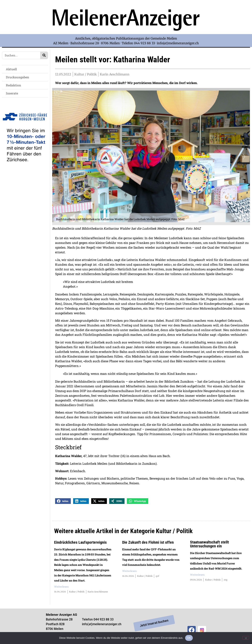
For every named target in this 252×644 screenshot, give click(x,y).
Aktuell (12, 69)
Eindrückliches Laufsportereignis (80, 544)
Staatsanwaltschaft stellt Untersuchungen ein (209, 545)
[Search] (44, 55)
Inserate (13, 93)
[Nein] (246, 638)
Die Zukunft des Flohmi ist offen (148, 544)
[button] (63, 502)
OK (189, 638)
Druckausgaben (17, 77)
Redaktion (14, 85)
